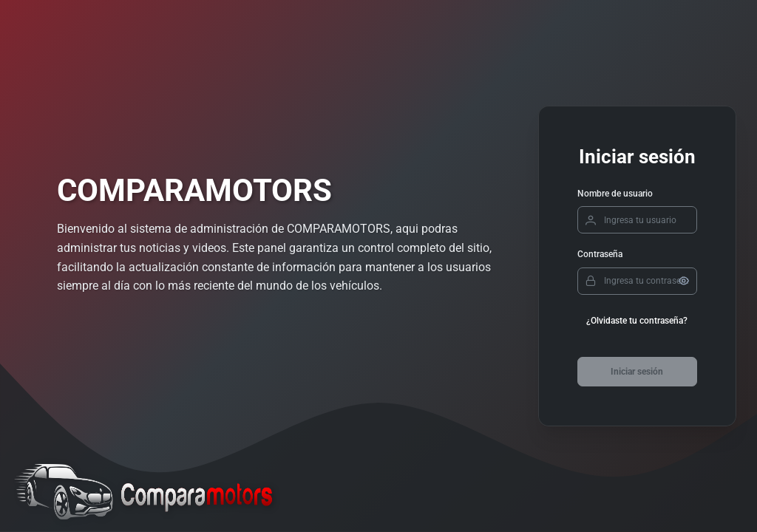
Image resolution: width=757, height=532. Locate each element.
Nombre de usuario (615, 194)
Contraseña (600, 254)
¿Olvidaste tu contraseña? (637, 321)
